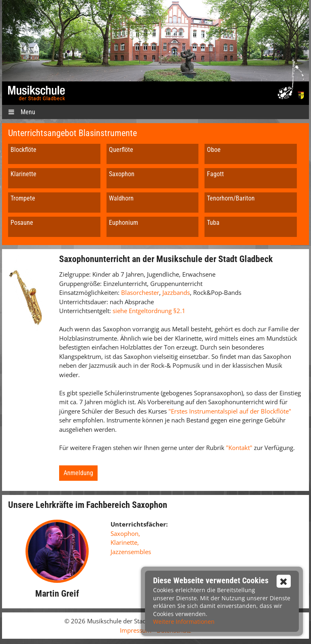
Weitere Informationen (184, 622)
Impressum (136, 630)
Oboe (214, 150)
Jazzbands (176, 292)
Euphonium (124, 223)
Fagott (215, 174)
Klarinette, (125, 542)
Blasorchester (140, 292)
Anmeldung (78, 473)
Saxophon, (125, 533)
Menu (22, 112)
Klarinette (23, 174)
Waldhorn (121, 198)
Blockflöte (23, 150)
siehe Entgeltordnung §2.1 (149, 311)
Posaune (22, 223)
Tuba (213, 223)
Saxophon (122, 174)
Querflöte (121, 150)
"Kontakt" (240, 448)
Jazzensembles (131, 552)
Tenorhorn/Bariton (231, 198)
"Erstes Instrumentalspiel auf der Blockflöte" (230, 411)
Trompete (23, 198)
